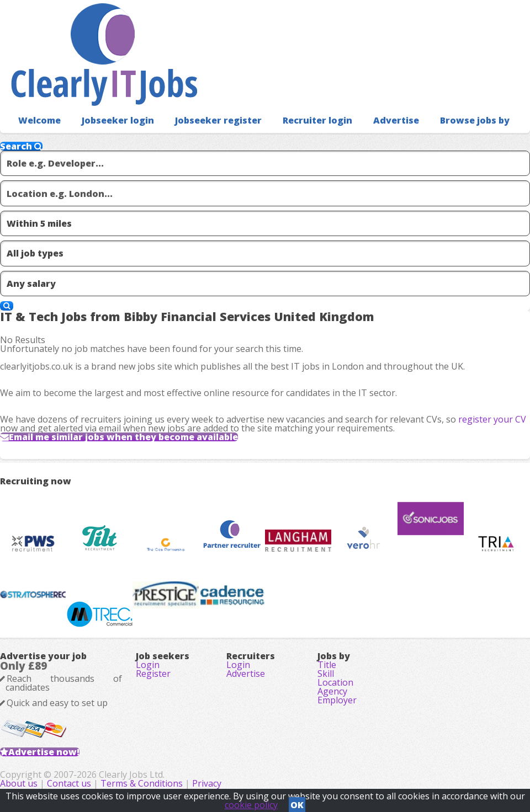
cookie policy (251, 805)
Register (153, 674)
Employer (337, 700)
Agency (332, 691)
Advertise (396, 120)
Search (21, 146)
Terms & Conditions (142, 783)
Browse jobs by (475, 120)
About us (20, 783)
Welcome (39, 120)
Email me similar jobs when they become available (123, 437)
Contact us (70, 783)
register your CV (492, 419)
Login (148, 665)
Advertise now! (44, 752)
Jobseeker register (218, 120)
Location (335, 682)
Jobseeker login (118, 120)
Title (327, 665)
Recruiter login (317, 120)
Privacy (207, 783)
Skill (326, 674)
